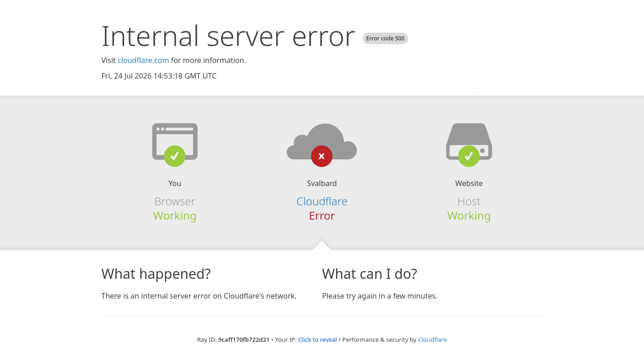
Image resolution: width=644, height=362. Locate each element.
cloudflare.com (143, 60)
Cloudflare (432, 339)
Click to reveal (318, 339)
